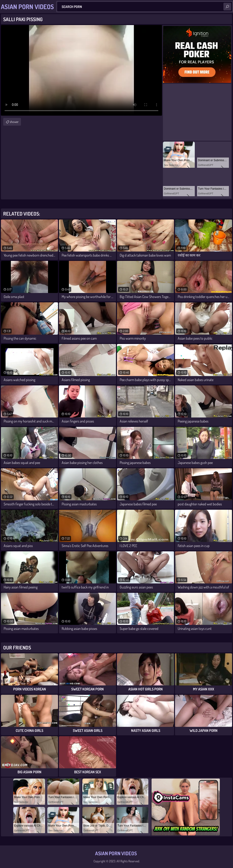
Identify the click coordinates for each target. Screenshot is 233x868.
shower (14, 122)
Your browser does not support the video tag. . (81, 70)
